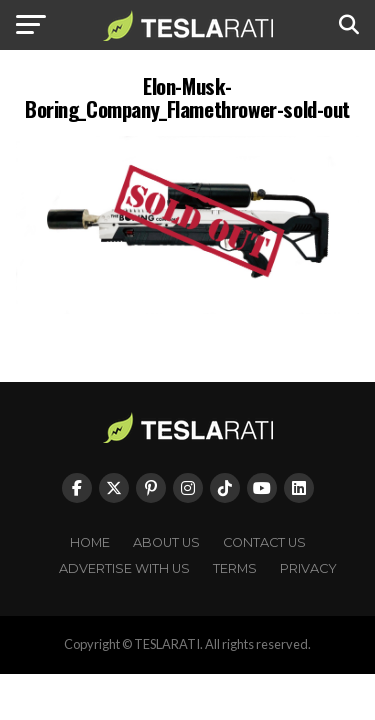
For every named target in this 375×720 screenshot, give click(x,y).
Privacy (308, 568)
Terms (235, 568)
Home (90, 542)
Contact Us (264, 542)
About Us (166, 542)
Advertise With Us (124, 568)
